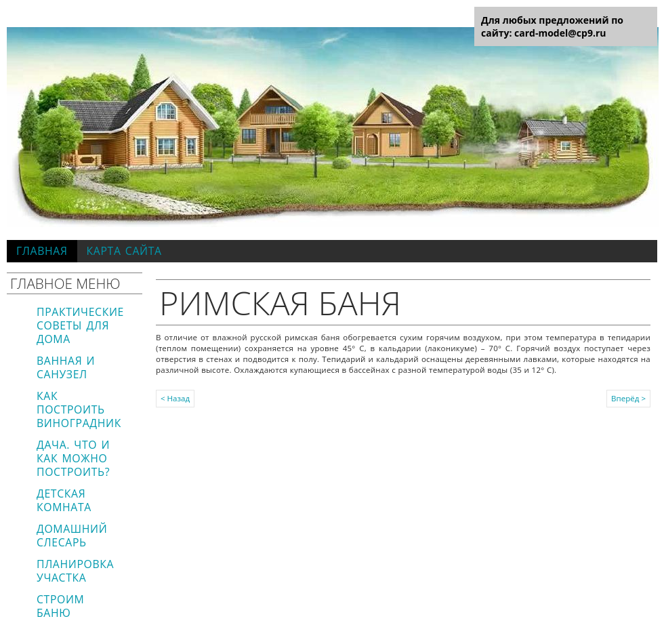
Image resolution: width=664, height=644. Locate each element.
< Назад (175, 398)
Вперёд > (628, 398)
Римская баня (280, 302)
